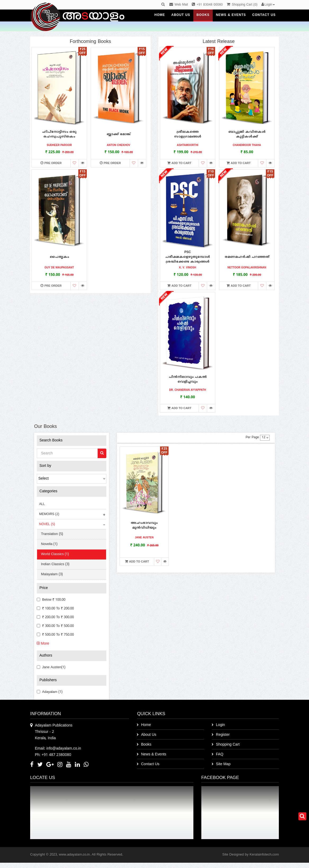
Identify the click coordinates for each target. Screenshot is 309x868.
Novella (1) (49, 544)
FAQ (220, 754)
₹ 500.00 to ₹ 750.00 (55, 635)
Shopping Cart (228, 745)
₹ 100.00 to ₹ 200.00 (55, 609)
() (242, 5)
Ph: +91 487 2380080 (53, 755)
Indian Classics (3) (55, 564)
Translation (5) (52, 534)
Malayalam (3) (52, 574)
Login (220, 725)
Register (223, 735)
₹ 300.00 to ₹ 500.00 (55, 626)
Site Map (223, 764)
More (43, 644)
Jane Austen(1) (51, 667)
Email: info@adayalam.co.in (58, 749)
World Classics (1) (55, 554)
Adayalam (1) (50, 692)
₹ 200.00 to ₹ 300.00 (55, 617)
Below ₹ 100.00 (51, 600)
